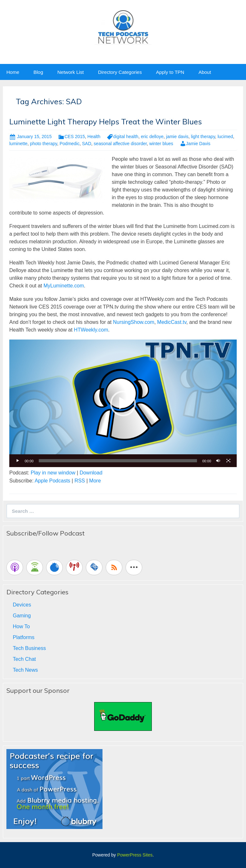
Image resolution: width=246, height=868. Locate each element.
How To (21, 626)
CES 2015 (75, 137)
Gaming (22, 616)
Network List (71, 72)
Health (94, 137)
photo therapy (44, 144)
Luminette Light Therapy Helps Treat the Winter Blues (106, 121)
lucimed (225, 137)
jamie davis (177, 137)
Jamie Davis (198, 144)
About (205, 72)
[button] (123, 403)
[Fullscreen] (228, 461)
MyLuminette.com (64, 286)
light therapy (203, 137)
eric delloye (152, 137)
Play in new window (53, 473)
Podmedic (70, 144)
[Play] (18, 461)
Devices (22, 605)
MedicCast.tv (172, 322)
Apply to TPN (170, 72)
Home (13, 72)
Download (91, 473)
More (95, 481)
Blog (38, 72)
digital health (126, 137)
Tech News (25, 670)
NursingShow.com (134, 322)
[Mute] (218, 461)
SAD (87, 144)
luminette (18, 144)
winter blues (161, 144)
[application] (123, 403)
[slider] (118, 461)
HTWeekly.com (91, 330)
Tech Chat (24, 659)
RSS (80, 481)
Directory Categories (120, 72)
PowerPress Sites (135, 855)
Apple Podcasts (52, 481)
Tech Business (29, 648)
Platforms (24, 637)
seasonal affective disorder (120, 144)
